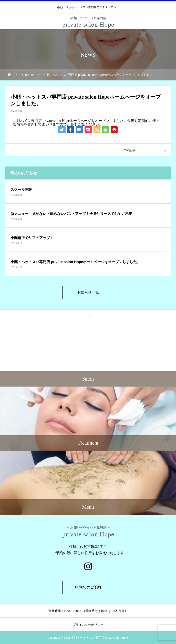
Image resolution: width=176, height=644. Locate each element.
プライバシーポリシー (88, 625)
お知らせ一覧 (88, 292)
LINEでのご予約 (88, 587)
